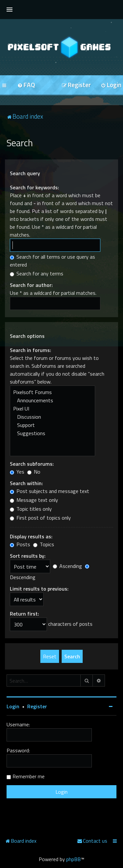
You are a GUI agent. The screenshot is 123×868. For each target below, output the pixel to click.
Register (37, 706)
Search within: (26, 483)
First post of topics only (40, 518)
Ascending (67, 566)
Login (13, 706)
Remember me (29, 776)
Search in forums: (31, 350)
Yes (17, 472)
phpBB (73, 859)
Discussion (52, 417)
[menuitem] (26, 85)
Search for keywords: (34, 187)
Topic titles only (31, 509)
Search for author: (31, 285)
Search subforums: (32, 464)
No (34, 472)
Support (52, 425)
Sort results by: (28, 556)
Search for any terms (37, 273)
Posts (20, 544)
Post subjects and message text (50, 491)
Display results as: (31, 536)
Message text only (34, 500)
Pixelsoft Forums (52, 392)
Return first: (24, 614)
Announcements (52, 400)
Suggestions (52, 433)
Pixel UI (52, 409)
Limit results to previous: (39, 589)
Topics (44, 544)
